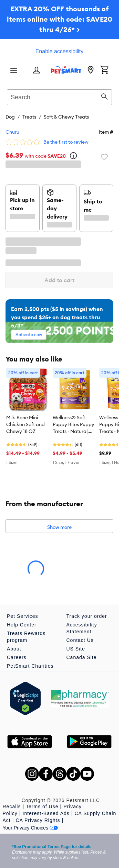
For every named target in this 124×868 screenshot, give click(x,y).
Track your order (87, 616)
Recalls (12, 806)
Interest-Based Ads (46, 813)
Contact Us (80, 640)
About (14, 649)
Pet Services (23, 616)
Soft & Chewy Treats (66, 117)
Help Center (22, 625)
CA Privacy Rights (38, 820)
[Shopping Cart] (104, 70)
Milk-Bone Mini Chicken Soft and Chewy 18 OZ (25, 424)
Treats (29, 117)
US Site (76, 649)
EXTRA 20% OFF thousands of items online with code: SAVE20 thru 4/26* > (60, 19)
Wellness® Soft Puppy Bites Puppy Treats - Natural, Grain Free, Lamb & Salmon (74, 425)
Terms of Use (42, 806)
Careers (17, 657)
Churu (12, 132)
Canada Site (82, 657)
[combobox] (59, 96)
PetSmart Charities (30, 666)
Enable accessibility (60, 51)
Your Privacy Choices (30, 828)
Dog (10, 117)
